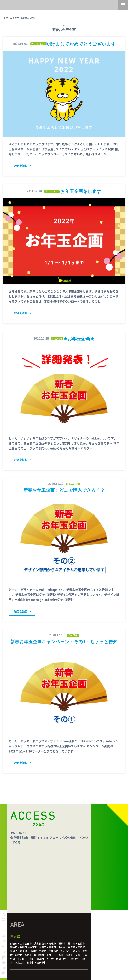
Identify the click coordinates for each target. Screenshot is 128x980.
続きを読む (21, 166)
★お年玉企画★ (79, 338)
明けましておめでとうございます (81, 44)
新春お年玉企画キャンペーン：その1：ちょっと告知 (64, 642)
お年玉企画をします (81, 191)
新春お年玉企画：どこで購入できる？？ (64, 490)
